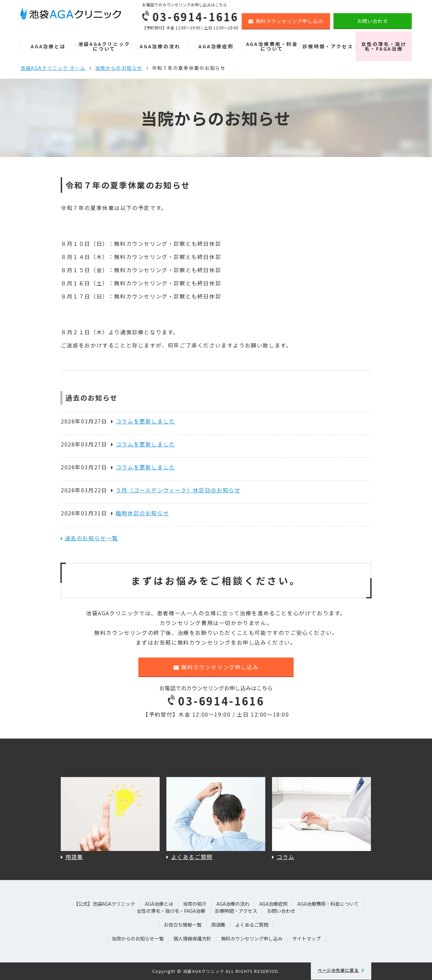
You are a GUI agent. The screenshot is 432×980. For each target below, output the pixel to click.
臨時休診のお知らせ (140, 513)
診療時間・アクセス (328, 46)
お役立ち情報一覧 (183, 925)
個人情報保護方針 (192, 938)
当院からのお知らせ (119, 68)
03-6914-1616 (216, 701)
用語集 (218, 925)
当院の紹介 (195, 904)
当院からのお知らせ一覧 (138, 938)
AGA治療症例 (216, 46)
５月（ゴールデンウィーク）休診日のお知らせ (176, 490)
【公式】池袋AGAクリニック (104, 904)
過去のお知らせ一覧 (91, 538)
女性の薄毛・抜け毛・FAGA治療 (384, 46)
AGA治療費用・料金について (272, 46)
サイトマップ (306, 938)
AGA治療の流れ (160, 46)
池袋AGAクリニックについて (104, 46)
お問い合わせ (373, 21)
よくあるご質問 (252, 925)
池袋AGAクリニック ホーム (53, 68)
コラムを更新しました (143, 421)
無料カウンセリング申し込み (286, 21)
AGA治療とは (48, 46)
